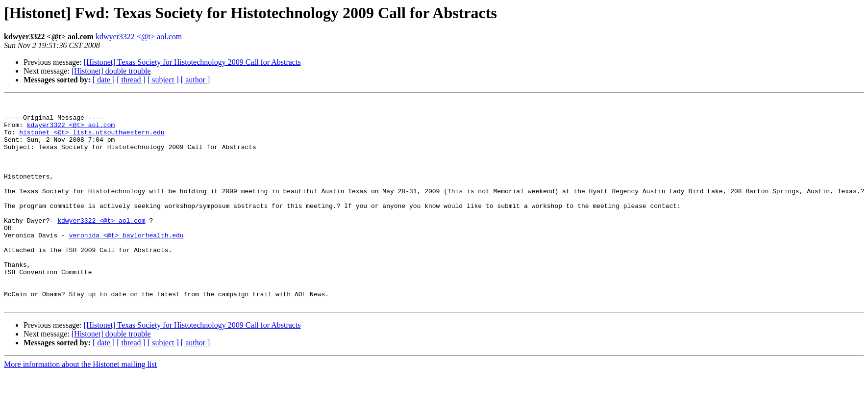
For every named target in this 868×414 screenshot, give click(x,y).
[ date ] (104, 80)
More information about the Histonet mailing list (80, 405)
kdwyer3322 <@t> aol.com (139, 37)
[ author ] (196, 80)
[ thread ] (131, 80)
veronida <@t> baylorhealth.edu (126, 263)
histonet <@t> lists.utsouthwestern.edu (92, 139)
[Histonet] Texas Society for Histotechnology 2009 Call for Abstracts (192, 62)
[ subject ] (163, 80)
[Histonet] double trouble (111, 71)
